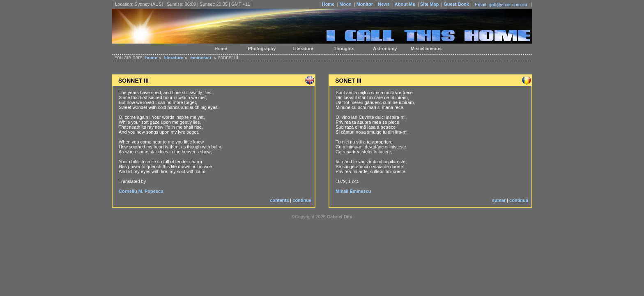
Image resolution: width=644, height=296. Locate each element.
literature (174, 58)
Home (328, 4)
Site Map (429, 4)
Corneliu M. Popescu (141, 191)
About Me (405, 4)
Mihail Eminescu (353, 191)
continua (519, 200)
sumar (499, 200)
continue (302, 200)
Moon (345, 4)
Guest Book (456, 4)
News (384, 4)
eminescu (201, 58)
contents (279, 200)
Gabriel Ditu (340, 217)
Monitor (365, 4)
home (151, 58)
